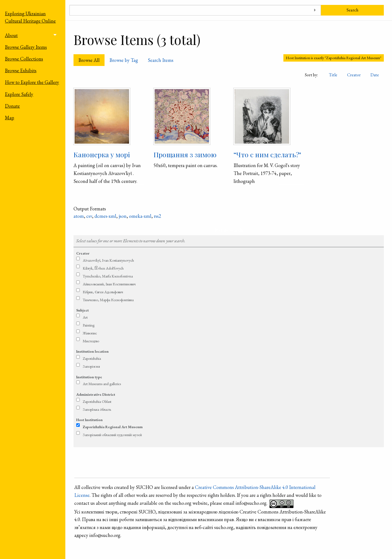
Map (10, 118)
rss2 (157, 216)
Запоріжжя (91, 366)
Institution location (92, 351)
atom (79, 216)
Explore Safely (19, 94)
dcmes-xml (105, 216)
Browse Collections (24, 59)
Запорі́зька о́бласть (97, 409)
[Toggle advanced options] (315, 10)
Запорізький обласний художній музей (112, 435)
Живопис (90, 333)
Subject (82, 310)
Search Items (161, 60)
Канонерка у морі (102, 154)
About (11, 35)
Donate (12, 106)
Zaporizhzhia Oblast (97, 401)
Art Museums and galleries (102, 384)
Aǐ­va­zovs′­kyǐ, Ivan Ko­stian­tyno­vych (108, 260)
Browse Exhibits (21, 70)
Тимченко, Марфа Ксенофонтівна (108, 300)
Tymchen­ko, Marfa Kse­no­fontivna (108, 276)
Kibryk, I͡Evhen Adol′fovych (103, 268)
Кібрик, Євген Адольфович (103, 292)
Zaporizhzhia (92, 358)
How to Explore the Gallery (32, 82)
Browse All (89, 60)
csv (89, 216)
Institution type (89, 377)
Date (375, 75)
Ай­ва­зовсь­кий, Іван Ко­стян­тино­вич (109, 284)
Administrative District (96, 394)
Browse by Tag (124, 60)
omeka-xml (140, 216)
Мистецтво (91, 341)
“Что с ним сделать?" (267, 154)
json (123, 216)
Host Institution (89, 420)
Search (352, 10)
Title (333, 75)
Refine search (229, 230)
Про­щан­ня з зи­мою (185, 154)
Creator (354, 75)
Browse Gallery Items (26, 47)
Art (85, 317)
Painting (89, 325)
